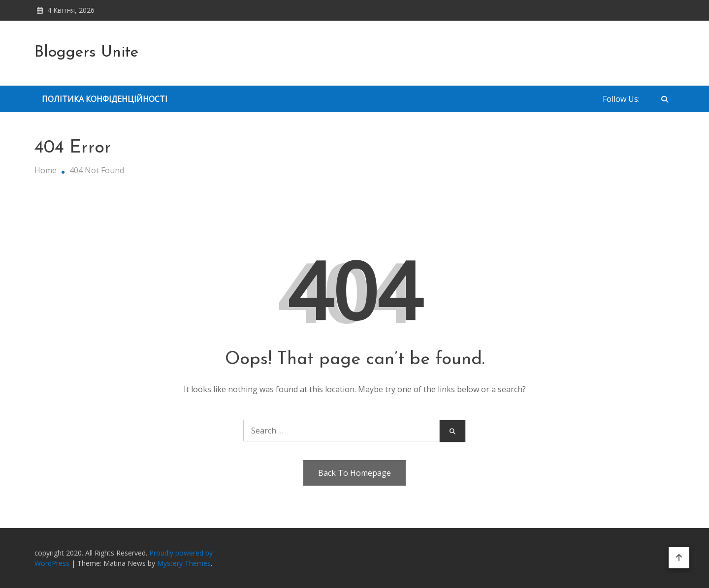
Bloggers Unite (86, 53)
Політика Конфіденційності (105, 99)
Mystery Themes (184, 563)
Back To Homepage (354, 473)
